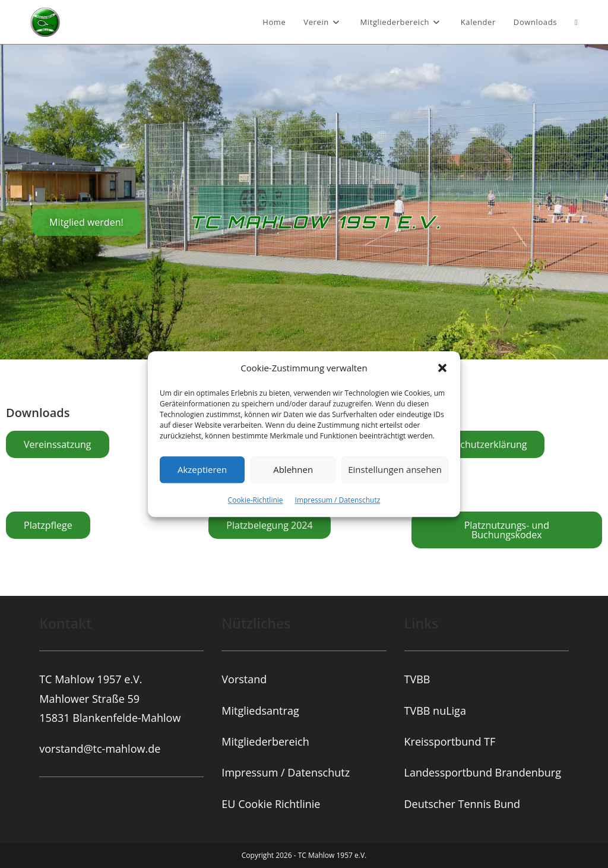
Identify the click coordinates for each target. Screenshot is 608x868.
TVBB (417, 679)
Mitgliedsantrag (260, 711)
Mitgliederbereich (265, 741)
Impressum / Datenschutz (338, 500)
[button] (442, 368)
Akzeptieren (202, 469)
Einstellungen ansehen (395, 469)
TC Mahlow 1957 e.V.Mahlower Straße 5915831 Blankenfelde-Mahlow (110, 698)
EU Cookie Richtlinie (271, 804)
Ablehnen (293, 469)
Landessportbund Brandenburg (483, 772)
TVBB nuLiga (435, 711)
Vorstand (244, 679)
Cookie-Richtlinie (256, 500)
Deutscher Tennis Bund (463, 804)
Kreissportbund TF (450, 741)
